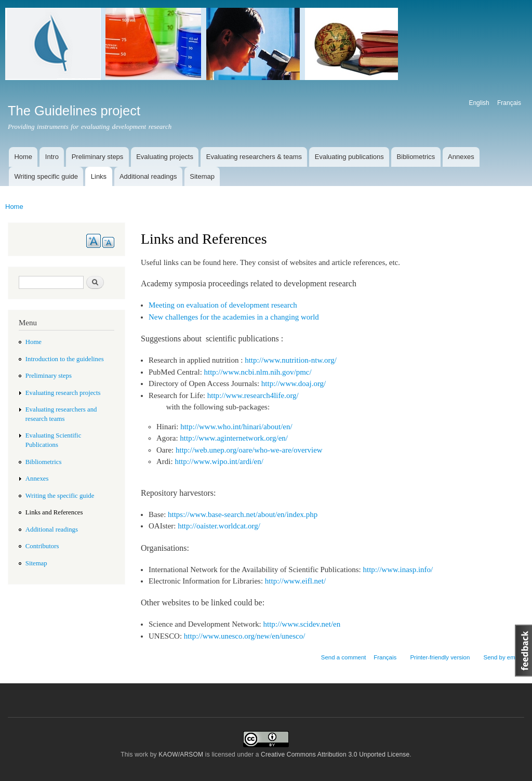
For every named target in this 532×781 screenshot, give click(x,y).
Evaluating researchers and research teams (61, 414)
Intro (52, 157)
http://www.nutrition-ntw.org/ (291, 360)
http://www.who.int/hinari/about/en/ (236, 427)
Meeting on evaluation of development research (223, 305)
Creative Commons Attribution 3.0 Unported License (335, 754)
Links (99, 176)
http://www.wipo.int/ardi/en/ (219, 461)
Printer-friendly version (440, 657)
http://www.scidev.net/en (302, 624)
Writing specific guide (46, 176)
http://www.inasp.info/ (398, 570)
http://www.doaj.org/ (294, 383)
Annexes (461, 157)
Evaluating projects (165, 157)
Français (509, 103)
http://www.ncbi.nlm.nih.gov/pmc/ (258, 372)
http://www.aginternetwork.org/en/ (234, 438)
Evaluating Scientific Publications (54, 440)
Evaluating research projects (63, 393)
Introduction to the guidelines (65, 359)
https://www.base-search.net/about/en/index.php (243, 514)
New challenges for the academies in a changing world (234, 317)
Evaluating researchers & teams (254, 157)
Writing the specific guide (60, 496)
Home (23, 157)
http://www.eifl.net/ (295, 581)
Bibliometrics (416, 157)
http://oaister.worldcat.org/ (219, 526)
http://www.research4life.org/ (253, 395)
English (479, 103)
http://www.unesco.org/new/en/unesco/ (244, 636)
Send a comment (344, 657)
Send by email (502, 657)
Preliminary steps (98, 157)
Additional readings (148, 176)
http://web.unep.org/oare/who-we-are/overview (249, 450)
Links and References (54, 512)
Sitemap (202, 176)
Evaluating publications (349, 157)
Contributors (42, 546)
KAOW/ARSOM (181, 754)
